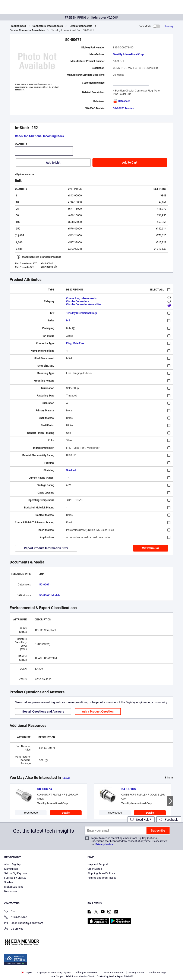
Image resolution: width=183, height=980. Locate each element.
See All (66, 778)
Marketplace (11, 869)
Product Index (18, 26)
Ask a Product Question (98, 711)
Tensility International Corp (128, 54)
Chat (10, 912)
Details (66, 813)
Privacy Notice (104, 844)
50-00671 (45, 585)
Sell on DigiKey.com (16, 873)
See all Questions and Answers (43, 711)
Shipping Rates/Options (101, 873)
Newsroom (11, 891)
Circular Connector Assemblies (27, 30)
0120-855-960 (16, 918)
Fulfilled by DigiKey (15, 878)
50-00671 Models (123, 108)
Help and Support (98, 864)
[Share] (169, 26)
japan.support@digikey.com (24, 923)
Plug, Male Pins (75, 343)
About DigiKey (12, 864)
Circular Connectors (81, 26)
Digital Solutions (14, 887)
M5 (68, 321)
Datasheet (121, 101)
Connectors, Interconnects (48, 26)
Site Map (9, 882)
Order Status (95, 869)
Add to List (53, 163)
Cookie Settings (157, 973)
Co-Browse (14, 929)
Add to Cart (130, 163)
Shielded (71, 470)
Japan (27, 973)
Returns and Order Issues (102, 878)
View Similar (151, 548)
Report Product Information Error (46, 548)
